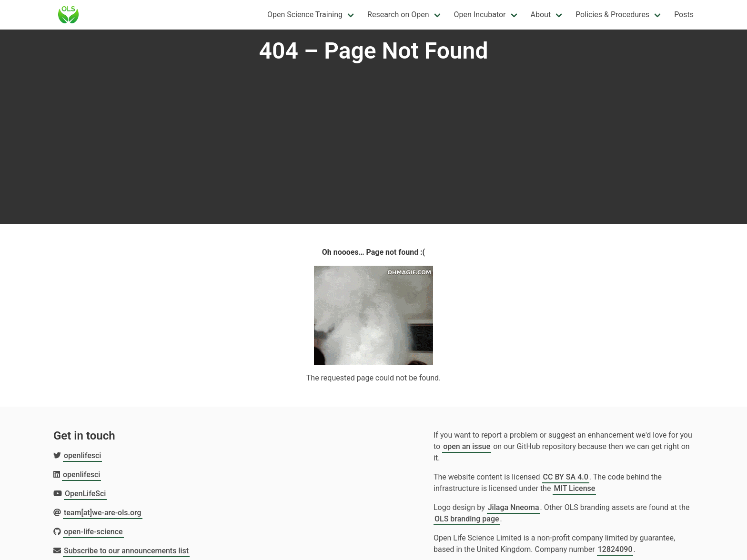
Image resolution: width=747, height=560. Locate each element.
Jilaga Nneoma (514, 507)
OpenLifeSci (85, 494)
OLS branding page (467, 519)
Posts (684, 15)
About (541, 15)
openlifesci (82, 455)
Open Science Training (305, 15)
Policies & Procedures (612, 15)
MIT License (574, 488)
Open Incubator (480, 15)
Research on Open (398, 15)
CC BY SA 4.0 (566, 477)
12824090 (615, 549)
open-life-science (93, 532)
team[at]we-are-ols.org (103, 513)
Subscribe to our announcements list (126, 551)
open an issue (467, 446)
